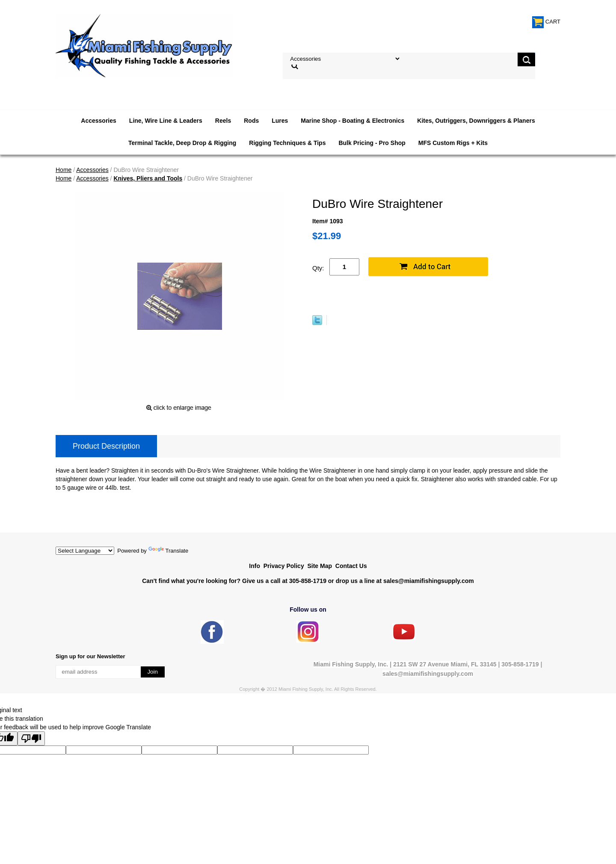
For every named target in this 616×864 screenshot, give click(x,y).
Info (255, 566)
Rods (251, 121)
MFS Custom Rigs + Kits (453, 143)
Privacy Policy (284, 566)
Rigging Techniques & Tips (287, 143)
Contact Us (351, 566)
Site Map (320, 566)
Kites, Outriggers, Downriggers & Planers (476, 121)
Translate (169, 551)
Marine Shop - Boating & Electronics (352, 121)
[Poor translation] (31, 738)
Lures (280, 121)
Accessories (99, 121)
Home (64, 170)
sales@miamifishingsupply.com (429, 581)
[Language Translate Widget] (85, 551)
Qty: (318, 268)
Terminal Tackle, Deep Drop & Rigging (182, 143)
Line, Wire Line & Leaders (166, 121)
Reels (223, 121)
